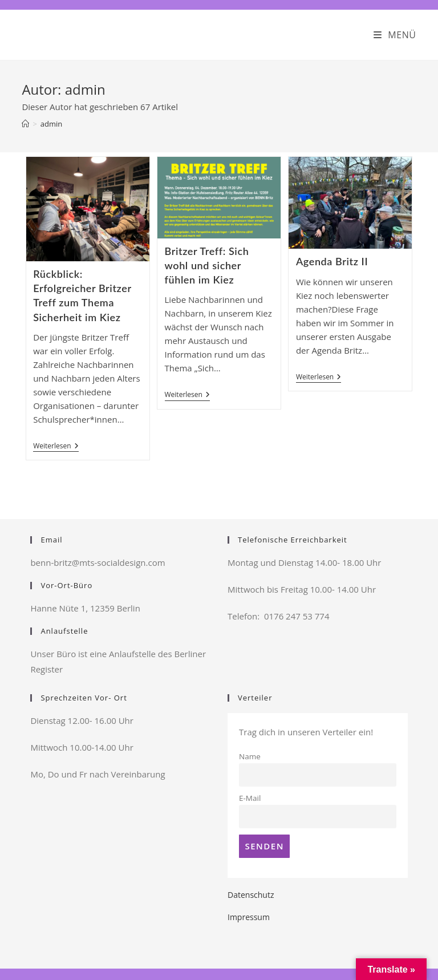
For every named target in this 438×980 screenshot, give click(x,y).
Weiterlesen (56, 447)
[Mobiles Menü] (395, 35)
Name (250, 756)
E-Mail (250, 798)
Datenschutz (251, 895)
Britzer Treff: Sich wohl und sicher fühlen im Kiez (207, 265)
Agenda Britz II (332, 261)
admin (51, 124)
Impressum (249, 917)
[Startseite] (25, 124)
